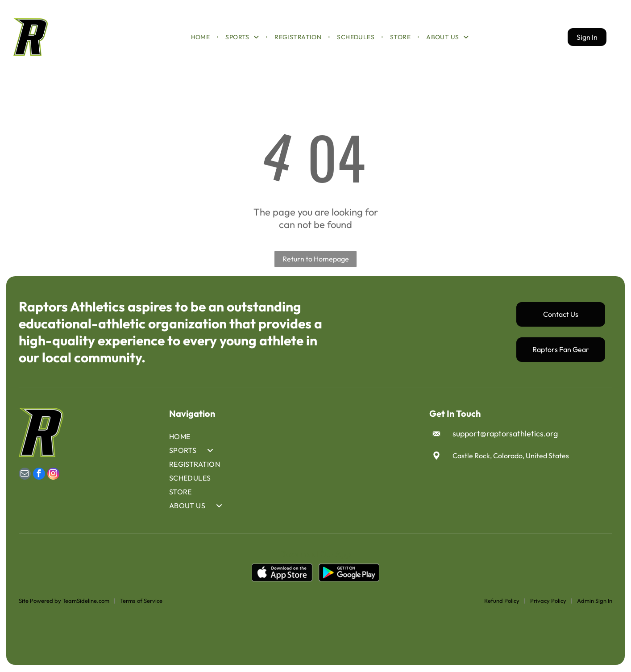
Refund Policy (502, 601)
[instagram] (53, 476)
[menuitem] (201, 37)
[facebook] (39, 476)
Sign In (587, 37)
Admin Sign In (595, 601)
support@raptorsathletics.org (505, 435)
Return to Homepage (316, 260)
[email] (25, 476)
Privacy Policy (548, 601)
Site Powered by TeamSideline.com (64, 601)
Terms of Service (141, 601)
